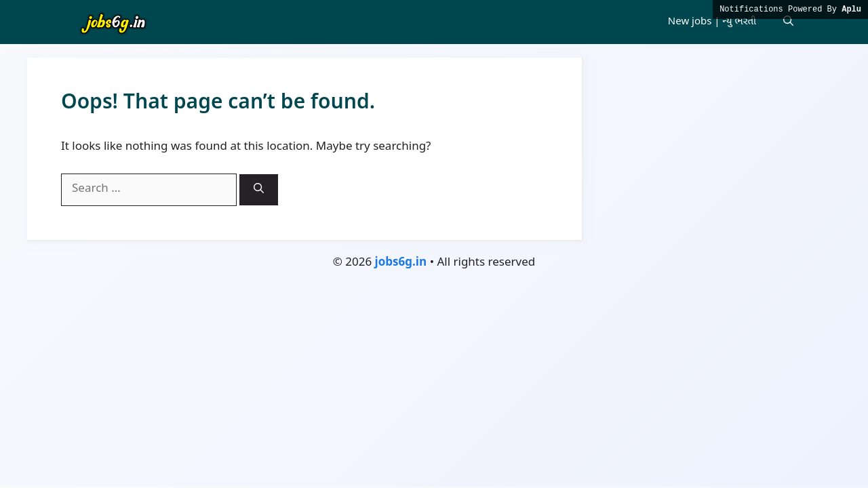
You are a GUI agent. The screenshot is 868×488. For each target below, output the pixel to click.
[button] (788, 22)
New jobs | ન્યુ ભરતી (712, 22)
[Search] (259, 190)
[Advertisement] (434, 384)
